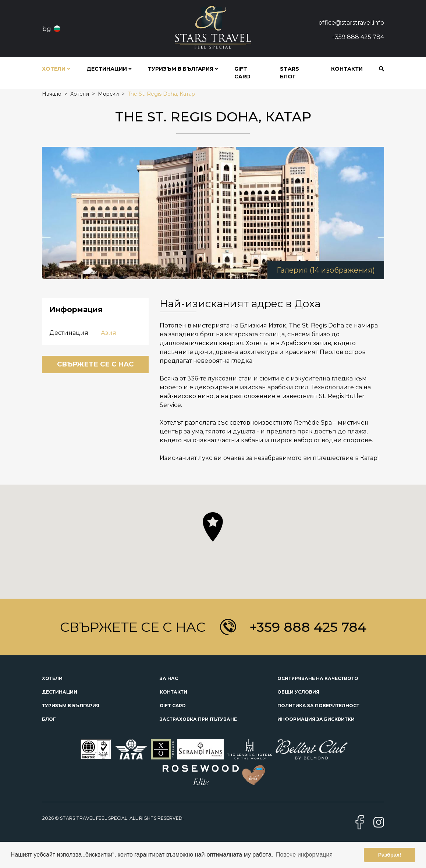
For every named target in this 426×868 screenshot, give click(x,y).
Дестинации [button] (109, 69)
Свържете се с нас (95, 364)
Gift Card (242, 73)
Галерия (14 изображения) (326, 270)
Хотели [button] (56, 69)
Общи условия (298, 692)
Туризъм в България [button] (183, 69)
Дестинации (60, 692)
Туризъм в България (71, 706)
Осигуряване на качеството (318, 678)
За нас (169, 678)
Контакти (347, 69)
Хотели (52, 678)
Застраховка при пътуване (198, 719)
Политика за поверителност (318, 706)
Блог (49, 719)
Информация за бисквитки (316, 719)
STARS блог (290, 73)
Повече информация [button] (304, 855)
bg (47, 29)
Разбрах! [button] (390, 855)
